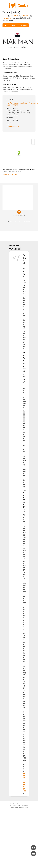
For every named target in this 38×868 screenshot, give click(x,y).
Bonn (4, 16)
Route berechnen (13, 127)
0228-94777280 (12, 105)
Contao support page (24, 781)
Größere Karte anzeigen (10, 174)
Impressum (10, 221)
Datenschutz (18, 221)
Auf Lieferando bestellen (16, 25)
